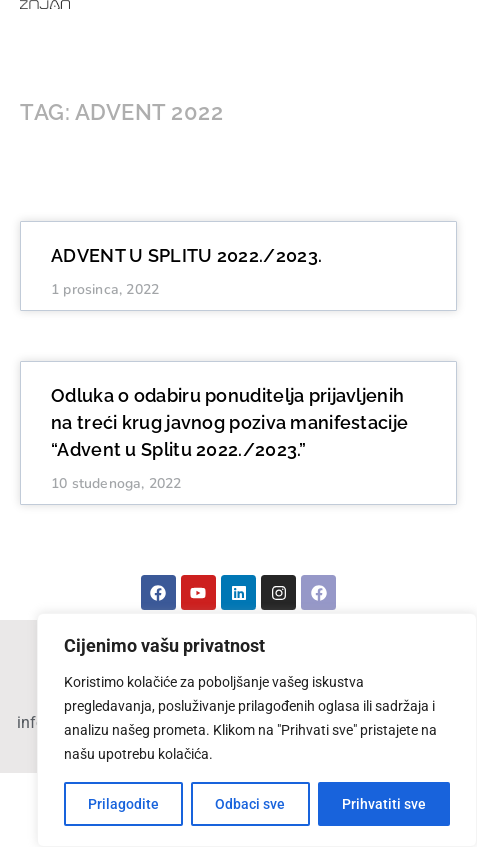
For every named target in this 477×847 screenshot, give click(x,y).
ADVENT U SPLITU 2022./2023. (186, 255)
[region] (257, 730)
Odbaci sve (250, 804)
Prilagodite (123, 804)
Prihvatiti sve (384, 804)
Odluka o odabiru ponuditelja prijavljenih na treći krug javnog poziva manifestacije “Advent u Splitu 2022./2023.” (229, 422)
